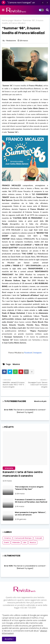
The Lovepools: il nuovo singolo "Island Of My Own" (29, 488)
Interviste (16, 542)
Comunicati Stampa (23, 538)
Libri (25, 542)
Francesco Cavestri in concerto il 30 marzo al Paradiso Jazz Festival (31, 501)
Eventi (6, 542)
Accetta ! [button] (9, 639)
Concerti (39, 538)
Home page (7, 21)
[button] (43, 3)
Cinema (7, 538)
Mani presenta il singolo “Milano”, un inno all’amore (30, 514)
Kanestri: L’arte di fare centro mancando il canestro (23, 474)
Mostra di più (40, 401)
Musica (18, 21)
